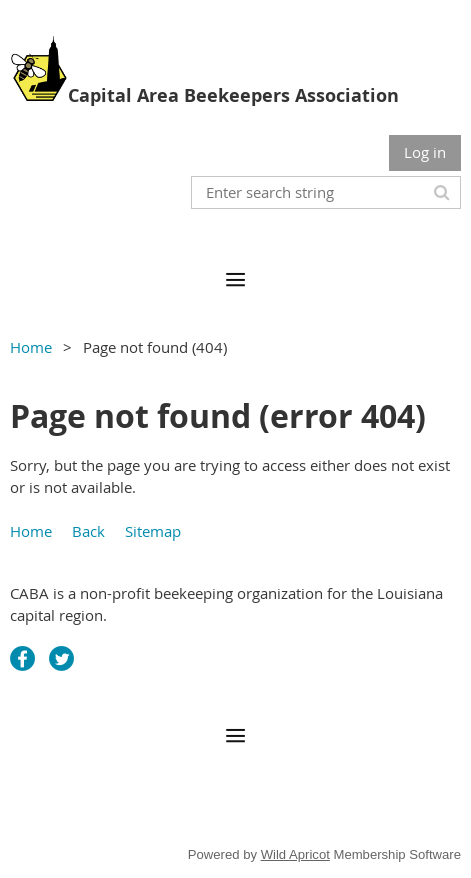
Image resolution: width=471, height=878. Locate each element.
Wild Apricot (295, 854)
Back (88, 531)
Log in (425, 152)
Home (31, 347)
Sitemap (153, 531)
